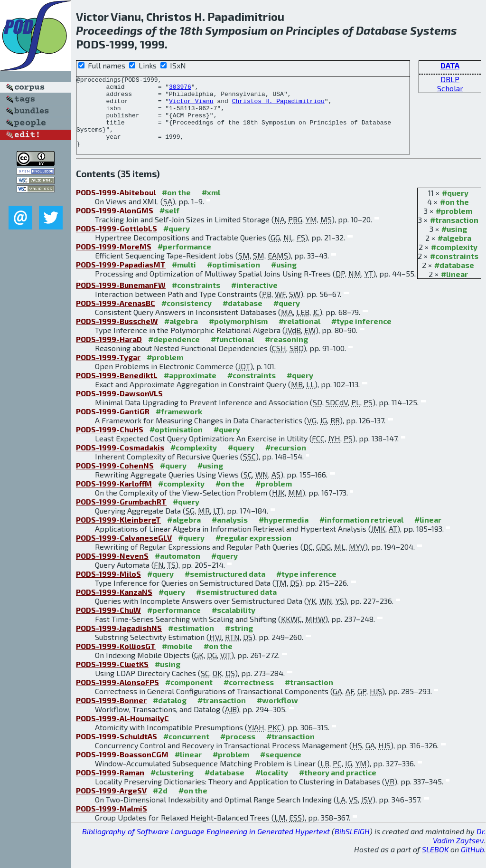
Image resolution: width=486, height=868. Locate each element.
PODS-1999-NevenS (112, 570)
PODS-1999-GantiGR (113, 425)
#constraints (454, 270)
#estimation (191, 642)
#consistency (187, 317)
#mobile (177, 660)
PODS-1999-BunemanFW (121, 299)
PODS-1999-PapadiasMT (121, 279)
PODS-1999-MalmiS (112, 823)
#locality (272, 787)
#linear (454, 288)
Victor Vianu (191, 106)
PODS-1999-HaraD (109, 353)
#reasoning (286, 353)
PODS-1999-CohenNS (115, 480)
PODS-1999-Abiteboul (116, 206)
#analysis (230, 534)
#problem (454, 225)
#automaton (178, 570)
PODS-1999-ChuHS (110, 444)
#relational (299, 335)
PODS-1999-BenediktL (117, 389)
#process (238, 750)
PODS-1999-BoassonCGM (122, 768)
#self (169, 224)
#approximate (190, 389)
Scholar (450, 88)
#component (189, 696)
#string (239, 642)
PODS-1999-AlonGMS (115, 224)
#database (454, 279)
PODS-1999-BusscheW (117, 335)
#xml (211, 206)
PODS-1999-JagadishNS (119, 642)
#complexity (454, 261)
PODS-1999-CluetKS (112, 678)
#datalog (170, 714)
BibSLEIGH (352, 845)
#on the (454, 216)
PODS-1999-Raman (110, 787)
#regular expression (253, 552)
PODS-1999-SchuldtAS (117, 750)
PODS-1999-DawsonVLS (119, 407)
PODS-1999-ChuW (108, 624)
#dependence (174, 353)
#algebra (454, 252)
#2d (160, 805)
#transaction (454, 234)
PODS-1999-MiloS (108, 588)
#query (455, 207)
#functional (232, 353)
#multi (184, 279)
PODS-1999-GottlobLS (117, 243)
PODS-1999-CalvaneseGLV (124, 552)
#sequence (281, 768)
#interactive (254, 299)
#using (454, 243)
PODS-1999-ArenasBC (116, 317)
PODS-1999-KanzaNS (114, 606)
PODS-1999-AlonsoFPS (117, 696)
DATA (450, 65)
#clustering (172, 787)
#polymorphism (238, 335)
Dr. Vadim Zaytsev (459, 850)
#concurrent (186, 750)
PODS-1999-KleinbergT (118, 534)
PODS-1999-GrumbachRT (121, 516)
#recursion (286, 462)
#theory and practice (338, 787)
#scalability (234, 624)
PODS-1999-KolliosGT (116, 660)
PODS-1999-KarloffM (114, 498)
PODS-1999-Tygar (108, 371)
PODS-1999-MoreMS (114, 261)
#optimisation (234, 279)
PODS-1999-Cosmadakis (120, 462)
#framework (179, 425)
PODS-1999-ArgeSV (111, 805)
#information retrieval (361, 534)
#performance (184, 261)
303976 (180, 89)
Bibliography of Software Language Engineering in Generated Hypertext (206, 845)
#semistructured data (225, 588)
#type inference (361, 335)
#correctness (249, 696)
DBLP (450, 79)
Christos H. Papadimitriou (278, 106)
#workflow (277, 714)
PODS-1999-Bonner (111, 714)
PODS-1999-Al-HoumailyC (122, 732)
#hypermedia (284, 534)
